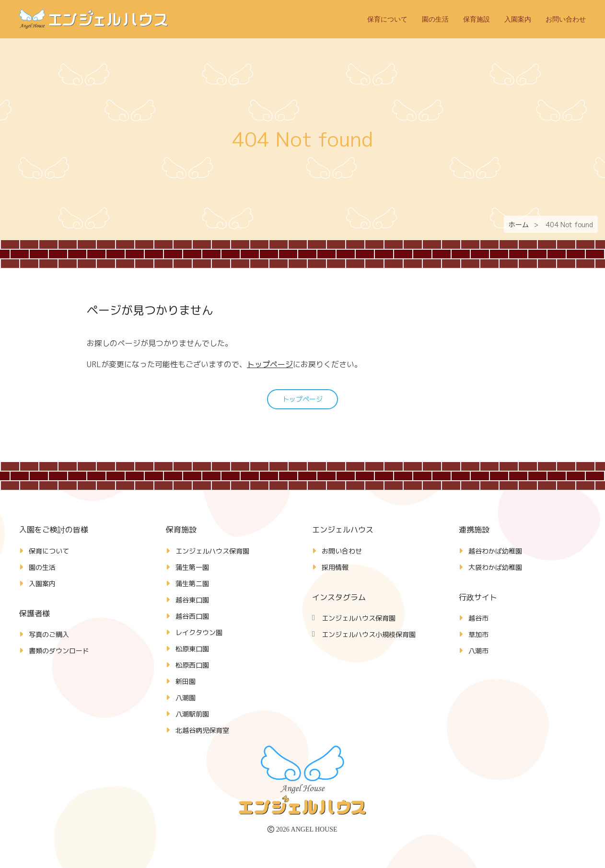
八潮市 (478, 651)
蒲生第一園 (192, 567)
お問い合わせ (566, 19)
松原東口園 (192, 649)
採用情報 (335, 567)
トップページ (270, 364)
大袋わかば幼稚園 (495, 567)
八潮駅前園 (192, 714)
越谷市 (478, 618)
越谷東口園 (192, 600)
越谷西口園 (192, 616)
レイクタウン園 (199, 632)
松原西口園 (192, 665)
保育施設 (477, 19)
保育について (387, 19)
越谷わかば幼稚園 (495, 551)
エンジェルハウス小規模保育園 (369, 634)
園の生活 (435, 19)
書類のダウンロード (59, 651)
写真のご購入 (49, 634)
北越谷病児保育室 (202, 730)
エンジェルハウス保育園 (212, 551)
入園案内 (518, 19)
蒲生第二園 (192, 584)
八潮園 (186, 698)
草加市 (478, 634)
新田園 (186, 681)
